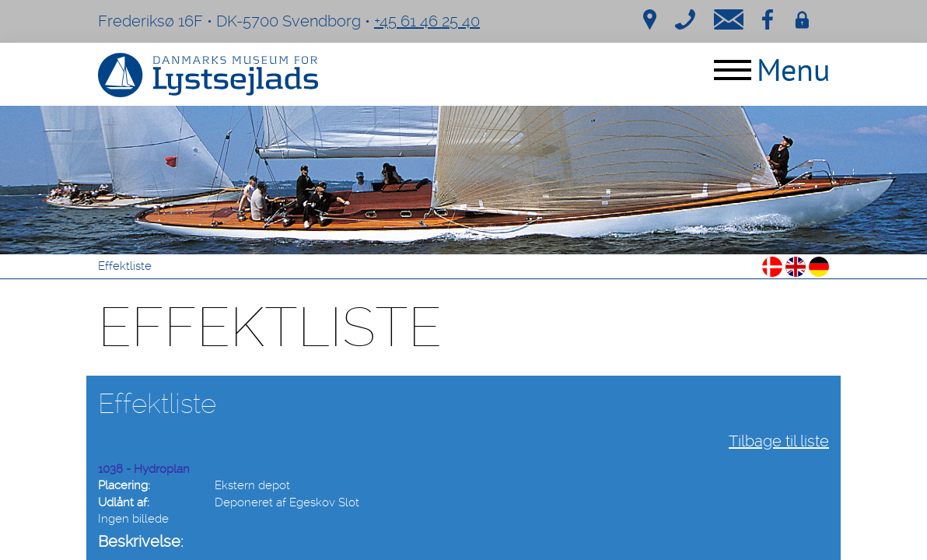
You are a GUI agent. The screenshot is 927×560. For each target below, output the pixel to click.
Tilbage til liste (779, 441)
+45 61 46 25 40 (427, 21)
